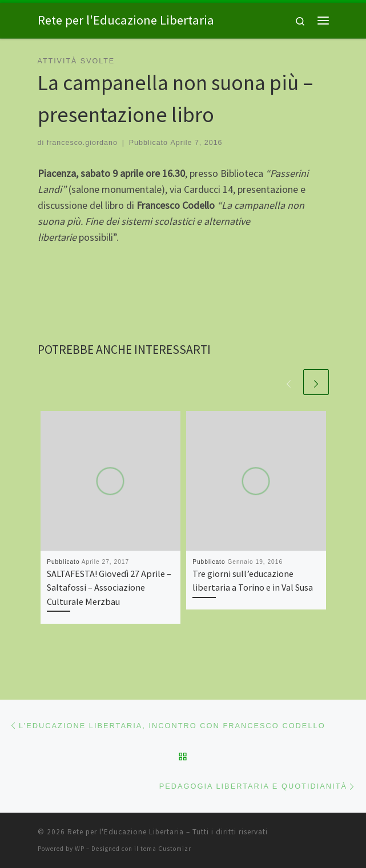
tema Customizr (166, 849)
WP (80, 849)
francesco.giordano (82, 143)
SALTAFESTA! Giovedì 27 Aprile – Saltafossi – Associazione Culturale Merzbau (109, 588)
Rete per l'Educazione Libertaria (126, 832)
